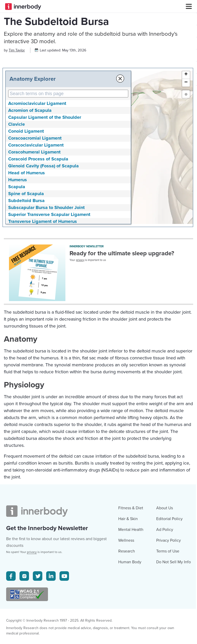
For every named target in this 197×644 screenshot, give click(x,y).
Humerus (18, 227)
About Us (165, 603)
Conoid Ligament (26, 179)
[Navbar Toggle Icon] (187, 6)
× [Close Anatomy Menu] (106, 126)
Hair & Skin (128, 614)
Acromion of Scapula (30, 158)
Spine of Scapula (26, 241)
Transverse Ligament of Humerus (43, 269)
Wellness (126, 636)
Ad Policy (165, 625)
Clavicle (17, 172)
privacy (80, 308)
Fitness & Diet (131, 603)
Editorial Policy (169, 614)
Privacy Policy (169, 636)
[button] (186, 123)
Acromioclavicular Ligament (37, 151)
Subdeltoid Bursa (26, 248)
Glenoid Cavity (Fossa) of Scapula (43, 213)
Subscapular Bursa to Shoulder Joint (46, 255)
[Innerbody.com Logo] (23, 6)
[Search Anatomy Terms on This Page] (61, 141)
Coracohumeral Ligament (34, 199)
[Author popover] (17, 98)
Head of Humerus (27, 220)
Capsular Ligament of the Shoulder (45, 165)
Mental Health (131, 625)
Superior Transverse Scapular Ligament (49, 262)
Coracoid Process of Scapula (38, 206)
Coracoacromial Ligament (35, 186)
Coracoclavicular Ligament (36, 193)
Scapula (17, 234)
